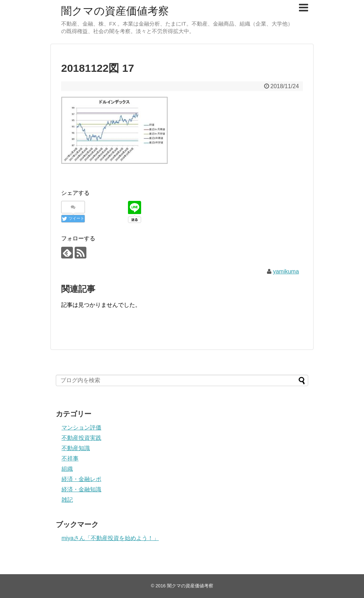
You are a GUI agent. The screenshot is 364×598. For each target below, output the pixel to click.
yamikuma (286, 271)
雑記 (67, 500)
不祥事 (70, 458)
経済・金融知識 (81, 489)
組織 (67, 469)
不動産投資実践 (81, 438)
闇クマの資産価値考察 (115, 11)
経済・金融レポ (81, 479)
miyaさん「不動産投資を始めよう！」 (110, 538)
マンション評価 (81, 428)
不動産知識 (76, 448)
